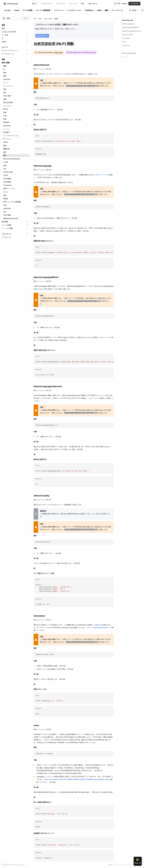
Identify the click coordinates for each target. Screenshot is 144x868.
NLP (5, 155)
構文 (3, 28)
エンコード (7, 106)
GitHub (97, 625)
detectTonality (127, 35)
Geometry (7, 126)
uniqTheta (7, 208)
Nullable (6, 122)
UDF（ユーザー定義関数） (13, 202)
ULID (5, 205)
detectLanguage (128, 24)
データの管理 (28, 10)
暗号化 (6, 109)
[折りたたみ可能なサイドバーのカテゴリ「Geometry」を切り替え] (27, 126)
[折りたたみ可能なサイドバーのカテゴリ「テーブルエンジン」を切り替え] (27, 54)
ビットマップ (8, 86)
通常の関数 (6, 63)
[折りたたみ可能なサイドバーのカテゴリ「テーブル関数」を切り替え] (27, 225)
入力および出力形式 (9, 32)
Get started (134, 4)
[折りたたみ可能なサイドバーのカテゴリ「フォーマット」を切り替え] (27, 234)
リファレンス (59, 10)
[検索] (16, 18)
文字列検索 (7, 182)
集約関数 (5, 222)
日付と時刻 (7, 96)
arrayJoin (7, 79)
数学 (5, 152)
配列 (5, 76)
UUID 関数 (7, 215)
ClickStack (89, 10)
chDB (99, 10)
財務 (5, 119)
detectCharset (127, 20)
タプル (6, 192)
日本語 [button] (133, 10)
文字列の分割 (8, 172)
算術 (5, 73)
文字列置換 (7, 179)
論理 (5, 146)
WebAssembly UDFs (11, 218)
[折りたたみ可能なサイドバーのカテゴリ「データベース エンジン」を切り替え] (27, 51)
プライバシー (118, 865)
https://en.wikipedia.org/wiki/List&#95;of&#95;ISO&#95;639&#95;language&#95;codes (77, 779)
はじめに (8, 10)
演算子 (4, 42)
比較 (5, 89)
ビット (6, 82)
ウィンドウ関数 (7, 228)
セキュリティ (129, 865)
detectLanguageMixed (130, 27)
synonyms (126, 45)
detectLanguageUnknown (132, 31)
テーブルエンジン (8, 54)
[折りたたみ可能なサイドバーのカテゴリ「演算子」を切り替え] (27, 42)
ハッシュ (6, 129)
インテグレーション (74, 10)
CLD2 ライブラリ (101, 175)
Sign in (125, 4)
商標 (110, 865)
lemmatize (126, 38)
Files (5, 116)
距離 (5, 99)
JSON (5, 142)
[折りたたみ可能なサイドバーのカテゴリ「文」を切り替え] (27, 38)
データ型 (5, 35)
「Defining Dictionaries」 (101, 627)
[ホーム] (35, 19)
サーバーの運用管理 (43, 10)
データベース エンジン (10, 50)
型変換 (6, 199)
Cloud (17, 10)
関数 (3, 59)
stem (124, 42)
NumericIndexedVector (12, 159)
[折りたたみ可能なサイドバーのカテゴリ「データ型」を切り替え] (27, 35)
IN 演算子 (7, 132)
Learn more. (58, 52)
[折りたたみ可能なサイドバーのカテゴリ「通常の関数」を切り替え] (27, 63)
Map (5, 195)
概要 (106, 10)
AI (4, 69)
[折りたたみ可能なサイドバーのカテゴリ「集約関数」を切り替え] (27, 222)
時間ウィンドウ (9, 189)
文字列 (6, 175)
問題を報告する (42, 36)
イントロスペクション (11, 136)
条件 (5, 92)
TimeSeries (7, 185)
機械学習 (6, 149)
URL (5, 212)
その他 (6, 162)
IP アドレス (7, 139)
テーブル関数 (7, 225)
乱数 (5, 165)
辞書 (5, 112)
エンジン (5, 47)
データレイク (7, 237)
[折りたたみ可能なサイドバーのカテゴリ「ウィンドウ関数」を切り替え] (27, 228)
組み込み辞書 (8, 102)
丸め (5, 169)
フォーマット (7, 234)
